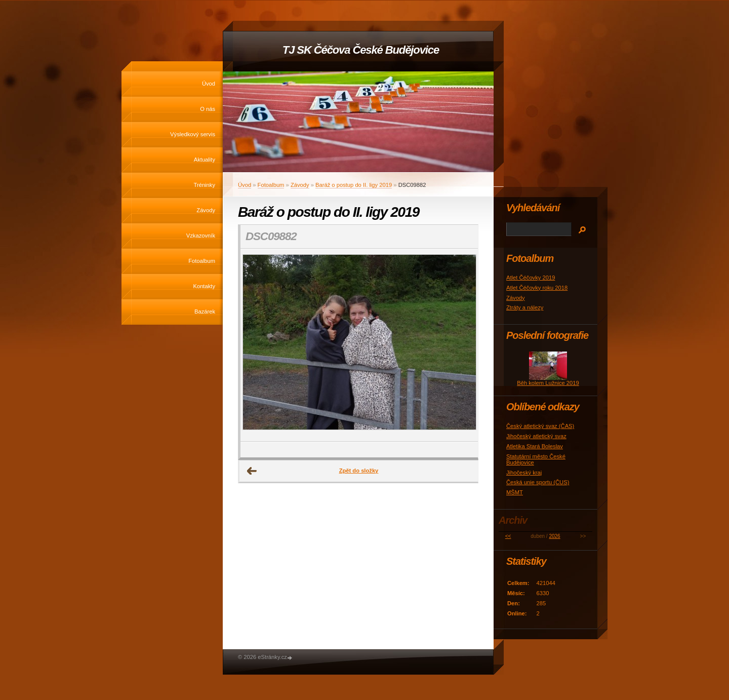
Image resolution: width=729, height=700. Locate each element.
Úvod (209, 84)
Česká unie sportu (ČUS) (538, 482)
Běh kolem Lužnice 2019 (548, 383)
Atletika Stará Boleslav (535, 446)
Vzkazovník (201, 236)
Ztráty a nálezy (525, 307)
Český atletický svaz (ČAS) (540, 426)
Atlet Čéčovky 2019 (531, 278)
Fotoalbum (202, 261)
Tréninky (205, 185)
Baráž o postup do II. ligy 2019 (354, 185)
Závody (206, 210)
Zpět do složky (359, 471)
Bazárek (205, 312)
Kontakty (204, 286)
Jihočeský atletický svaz (536, 436)
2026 (554, 536)
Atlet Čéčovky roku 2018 (537, 288)
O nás (208, 109)
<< (508, 536)
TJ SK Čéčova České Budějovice (361, 50)
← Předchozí (252, 471)
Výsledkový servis (193, 134)
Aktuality (205, 160)
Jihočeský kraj (524, 473)
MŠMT (515, 492)
